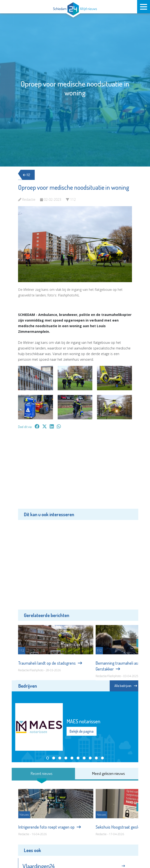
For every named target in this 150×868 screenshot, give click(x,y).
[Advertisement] (75, 472)
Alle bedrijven (126, 686)
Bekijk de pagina (82, 731)
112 (27, 175)
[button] (48, 758)
